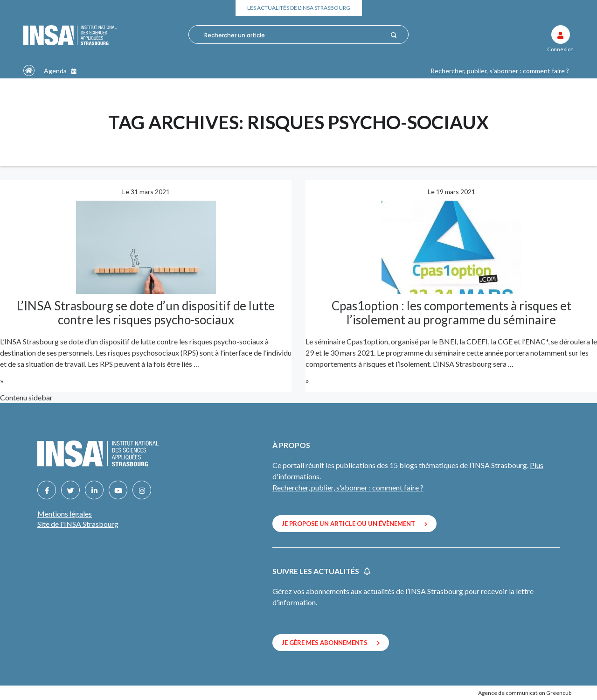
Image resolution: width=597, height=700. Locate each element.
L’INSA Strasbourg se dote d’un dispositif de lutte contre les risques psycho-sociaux (146, 313)
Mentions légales (65, 514)
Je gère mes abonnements (331, 643)
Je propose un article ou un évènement (354, 524)
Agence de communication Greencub (525, 693)
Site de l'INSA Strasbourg (78, 524)
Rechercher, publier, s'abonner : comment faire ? (500, 71)
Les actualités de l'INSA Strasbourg (299, 8)
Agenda (60, 71)
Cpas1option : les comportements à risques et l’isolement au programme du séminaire (451, 313)
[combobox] (294, 35)
